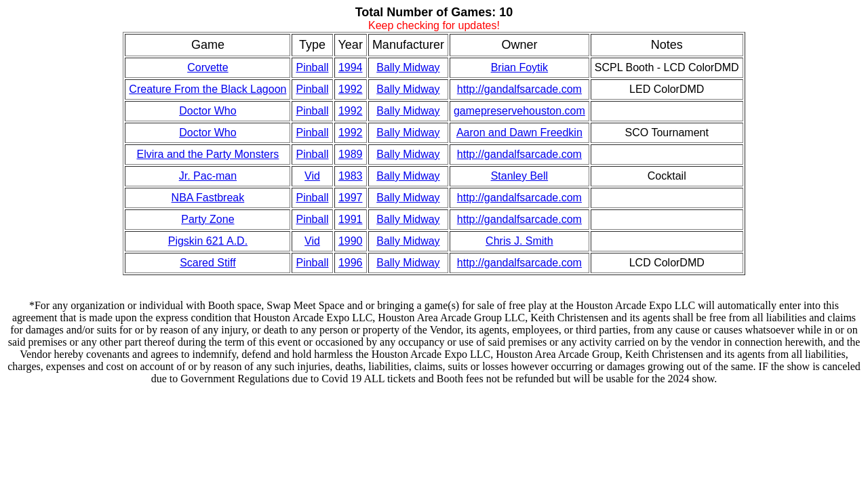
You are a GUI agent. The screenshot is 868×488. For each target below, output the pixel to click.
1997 (351, 198)
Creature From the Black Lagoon (208, 89)
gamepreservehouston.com (519, 111)
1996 (351, 263)
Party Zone (208, 219)
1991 (351, 219)
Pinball (312, 67)
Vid (312, 176)
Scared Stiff (208, 263)
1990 (351, 241)
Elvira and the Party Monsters (208, 154)
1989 (351, 154)
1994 (351, 67)
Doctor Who (208, 111)
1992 (351, 89)
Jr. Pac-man (208, 176)
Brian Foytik (519, 67)
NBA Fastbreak (208, 198)
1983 (351, 176)
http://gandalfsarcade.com (519, 89)
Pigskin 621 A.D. (208, 241)
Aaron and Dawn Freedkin (519, 133)
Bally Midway (408, 67)
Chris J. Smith (519, 241)
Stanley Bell (520, 176)
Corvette (208, 67)
